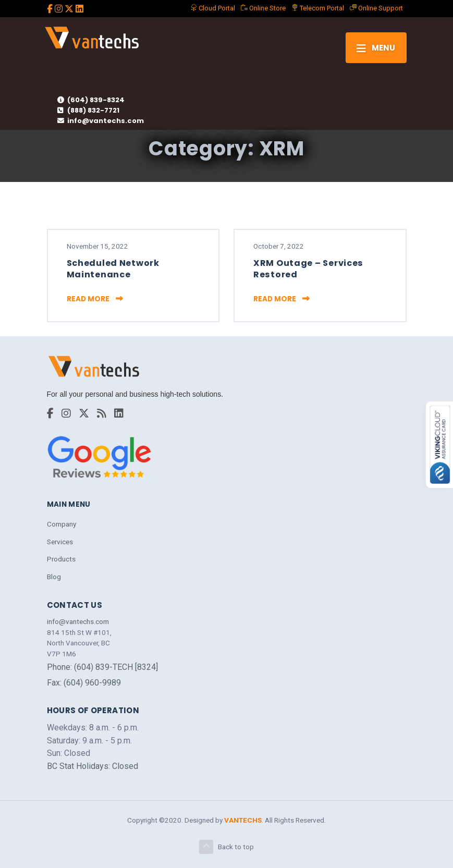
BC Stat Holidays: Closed (93, 766)
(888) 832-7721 (88, 110)
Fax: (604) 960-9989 (84, 683)
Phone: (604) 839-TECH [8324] (102, 667)
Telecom (318, 8)
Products (61, 559)
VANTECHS (243, 820)
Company (62, 524)
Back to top (226, 847)
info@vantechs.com (101, 121)
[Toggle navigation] (376, 47)
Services (60, 542)
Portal (213, 8)
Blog (54, 577)
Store (263, 8)
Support (376, 8)
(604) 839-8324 (91, 100)
